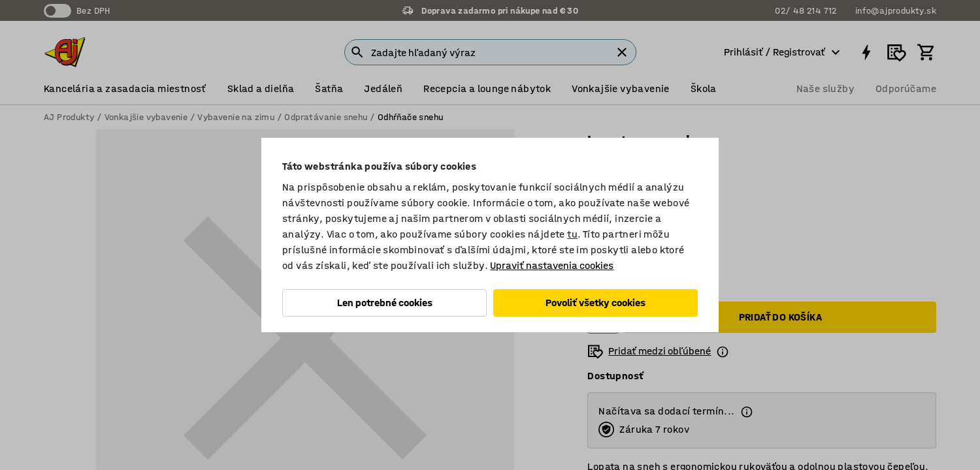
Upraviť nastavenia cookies (552, 265)
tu (572, 234)
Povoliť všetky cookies (596, 303)
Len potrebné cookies (385, 303)
